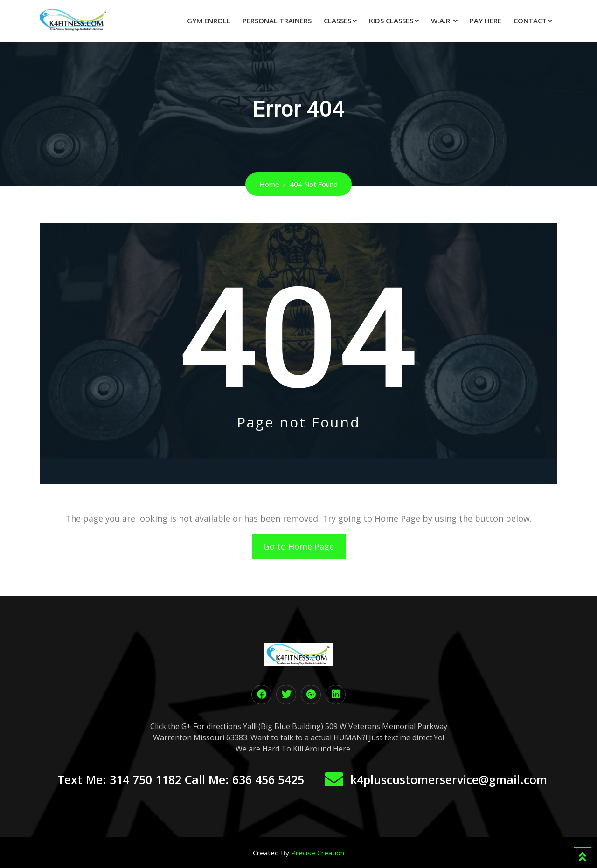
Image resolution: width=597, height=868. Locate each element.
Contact (530, 21)
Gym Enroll (209, 21)
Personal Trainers (277, 21)
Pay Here (486, 21)
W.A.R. (441, 21)
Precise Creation (318, 853)
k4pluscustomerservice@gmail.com (449, 779)
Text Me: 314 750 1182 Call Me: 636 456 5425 (181, 779)
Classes (337, 21)
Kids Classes (391, 21)
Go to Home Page (299, 546)
